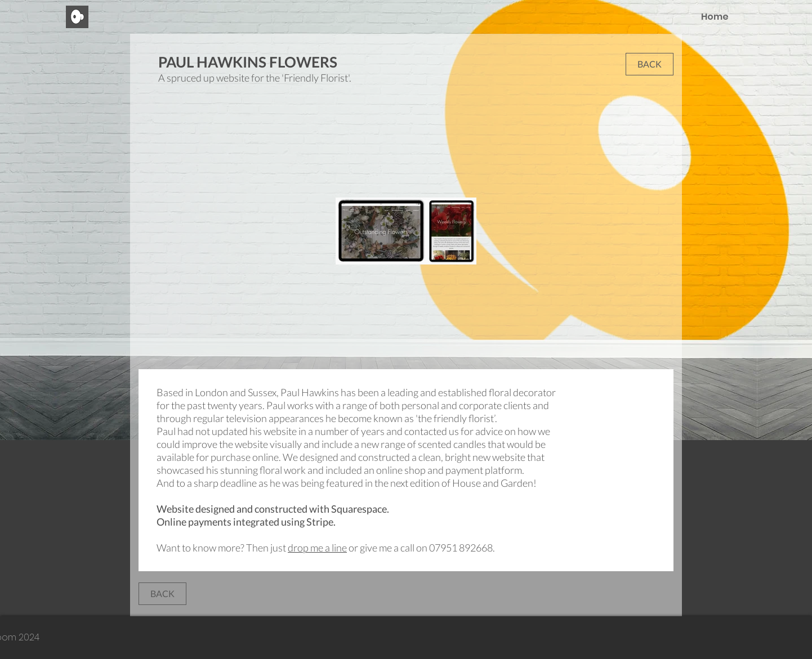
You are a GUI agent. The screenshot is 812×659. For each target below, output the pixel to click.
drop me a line (317, 548)
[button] (650, 64)
